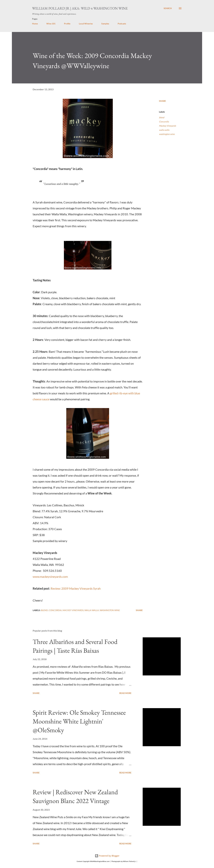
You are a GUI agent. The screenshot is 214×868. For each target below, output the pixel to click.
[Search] (168, 8)
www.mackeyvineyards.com (50, 577)
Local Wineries (86, 24)
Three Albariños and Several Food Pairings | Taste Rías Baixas (75, 646)
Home (35, 24)
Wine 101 (51, 24)
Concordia (164, 122)
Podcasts (122, 24)
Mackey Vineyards (167, 126)
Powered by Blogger (107, 856)
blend (162, 117)
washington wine (167, 134)
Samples (105, 24)
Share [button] (162, 101)
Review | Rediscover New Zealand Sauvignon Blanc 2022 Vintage (75, 796)
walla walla (164, 130)
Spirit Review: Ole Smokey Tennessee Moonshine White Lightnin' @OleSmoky (79, 721)
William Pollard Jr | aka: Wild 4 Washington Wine (80, 8)
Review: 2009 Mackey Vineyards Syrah (76, 588)
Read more (125, 693)
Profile (67, 24)
